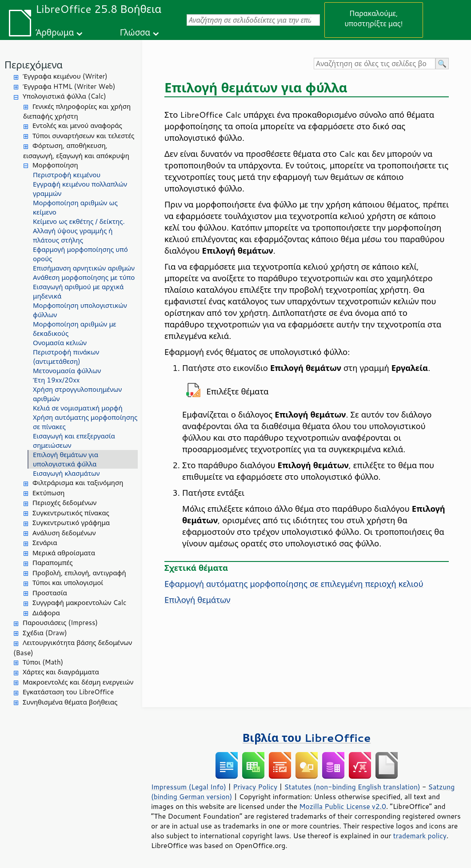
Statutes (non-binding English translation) (352, 787)
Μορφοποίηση (55, 165)
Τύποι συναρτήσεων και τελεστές (83, 136)
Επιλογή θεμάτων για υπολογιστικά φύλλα (66, 459)
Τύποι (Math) (43, 662)
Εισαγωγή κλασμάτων (66, 473)
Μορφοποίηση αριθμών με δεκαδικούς (75, 329)
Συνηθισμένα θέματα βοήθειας (70, 702)
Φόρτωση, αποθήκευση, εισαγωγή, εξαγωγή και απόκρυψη (76, 151)
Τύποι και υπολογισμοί (68, 583)
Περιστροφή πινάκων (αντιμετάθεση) (66, 357)
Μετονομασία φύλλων (67, 371)
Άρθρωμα (55, 32)
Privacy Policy (255, 787)
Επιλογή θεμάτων (198, 600)
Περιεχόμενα (34, 65)
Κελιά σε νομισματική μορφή (78, 408)
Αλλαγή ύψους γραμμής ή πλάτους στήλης (73, 235)
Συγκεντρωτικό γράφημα (71, 523)
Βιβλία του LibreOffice (307, 738)
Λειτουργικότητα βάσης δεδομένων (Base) (73, 648)
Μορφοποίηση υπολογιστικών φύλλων (80, 310)
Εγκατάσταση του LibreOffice (68, 692)
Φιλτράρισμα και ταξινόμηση (78, 483)
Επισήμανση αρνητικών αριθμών (84, 268)
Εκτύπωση (48, 493)
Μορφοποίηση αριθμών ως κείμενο (75, 207)
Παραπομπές (52, 563)
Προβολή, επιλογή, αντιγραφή (79, 573)
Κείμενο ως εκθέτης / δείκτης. (79, 221)
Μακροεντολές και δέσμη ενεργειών (78, 682)
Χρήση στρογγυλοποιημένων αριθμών (77, 394)
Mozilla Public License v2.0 (343, 806)
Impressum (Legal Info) (189, 787)
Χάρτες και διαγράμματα (61, 672)
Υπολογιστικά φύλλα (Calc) (64, 96)
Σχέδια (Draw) (45, 633)
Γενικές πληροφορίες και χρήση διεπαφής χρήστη (77, 111)
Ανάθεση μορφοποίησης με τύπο (84, 277)
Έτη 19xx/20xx (56, 380)
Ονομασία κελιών (60, 343)
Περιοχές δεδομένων (64, 503)
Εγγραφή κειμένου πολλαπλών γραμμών (80, 189)
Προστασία (50, 593)
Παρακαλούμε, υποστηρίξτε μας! (373, 18)
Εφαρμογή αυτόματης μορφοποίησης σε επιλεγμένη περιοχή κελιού (294, 584)
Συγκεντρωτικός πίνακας (71, 513)
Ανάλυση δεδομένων (64, 533)
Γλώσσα (135, 32)
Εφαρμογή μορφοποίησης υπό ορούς (80, 254)
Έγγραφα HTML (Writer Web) (69, 86)
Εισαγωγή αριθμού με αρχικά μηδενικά (78, 291)
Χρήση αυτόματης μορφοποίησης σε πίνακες (85, 422)
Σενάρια (45, 543)
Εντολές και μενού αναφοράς (77, 125)
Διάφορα (46, 613)
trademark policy (420, 836)
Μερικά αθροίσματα (64, 553)
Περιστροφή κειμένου (67, 175)
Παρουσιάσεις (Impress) (60, 623)
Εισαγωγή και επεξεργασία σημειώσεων (74, 441)
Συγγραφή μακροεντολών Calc (79, 603)
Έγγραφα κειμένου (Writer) (65, 76)
